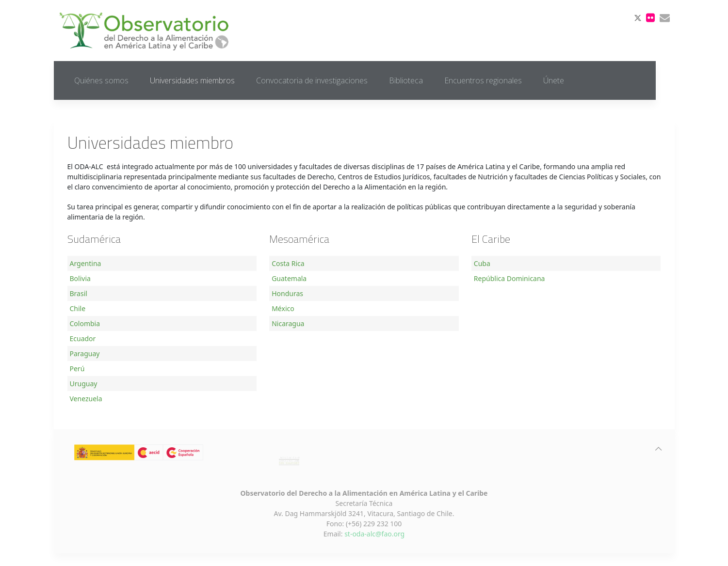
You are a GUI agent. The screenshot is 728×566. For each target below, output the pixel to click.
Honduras (287, 293)
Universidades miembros (192, 80)
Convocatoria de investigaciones (312, 80)
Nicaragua (288, 323)
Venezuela (86, 399)
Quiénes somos (101, 80)
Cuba (482, 263)
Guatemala (289, 278)
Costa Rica (288, 263)
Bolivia (80, 278)
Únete (554, 80)
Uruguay (84, 384)
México (283, 308)
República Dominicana (510, 278)
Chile (78, 308)
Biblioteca (406, 80)
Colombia (85, 323)
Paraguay (85, 354)
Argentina (86, 263)
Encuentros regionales (483, 80)
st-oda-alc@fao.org (374, 534)
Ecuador (83, 338)
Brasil (79, 293)
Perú (77, 369)
